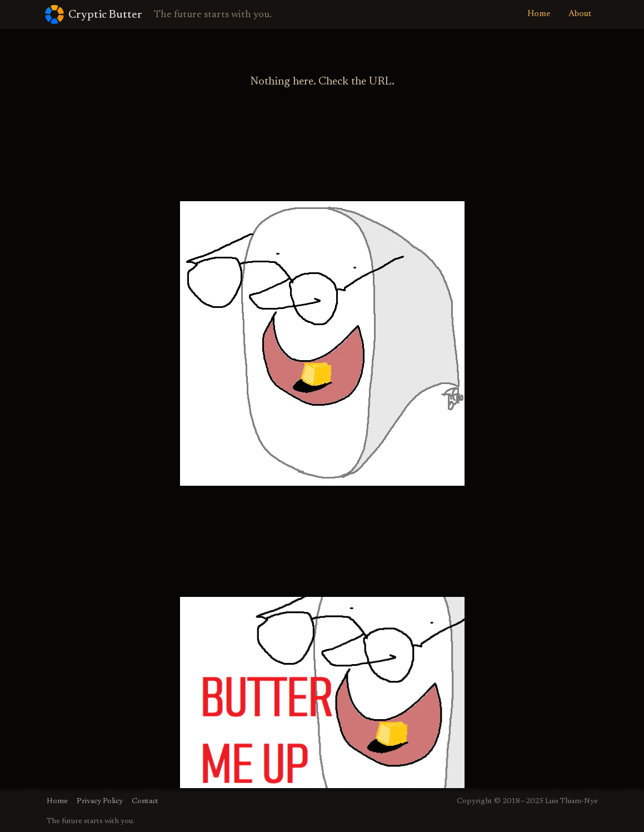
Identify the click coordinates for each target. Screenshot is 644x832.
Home (539, 14)
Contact (145, 801)
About (580, 14)
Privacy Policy (100, 801)
